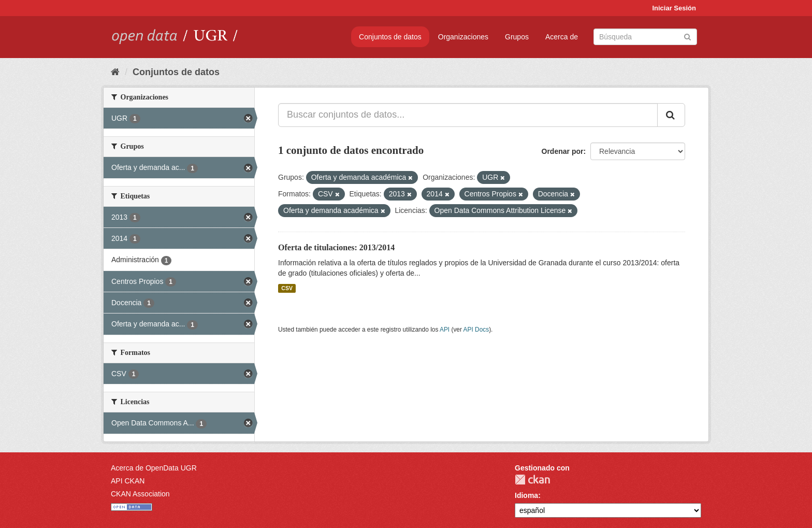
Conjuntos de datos (390, 37)
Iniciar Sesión (674, 8)
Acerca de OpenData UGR (154, 468)
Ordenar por (563, 151)
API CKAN (128, 481)
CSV (287, 288)
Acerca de (562, 37)
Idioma (526, 495)
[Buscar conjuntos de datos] (645, 37)
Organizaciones (463, 37)
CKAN (532, 480)
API (445, 330)
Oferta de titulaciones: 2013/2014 (336, 247)
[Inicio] (115, 72)
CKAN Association (140, 494)
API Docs (476, 330)
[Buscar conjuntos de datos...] (468, 115)
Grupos (517, 37)
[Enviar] (687, 36)
